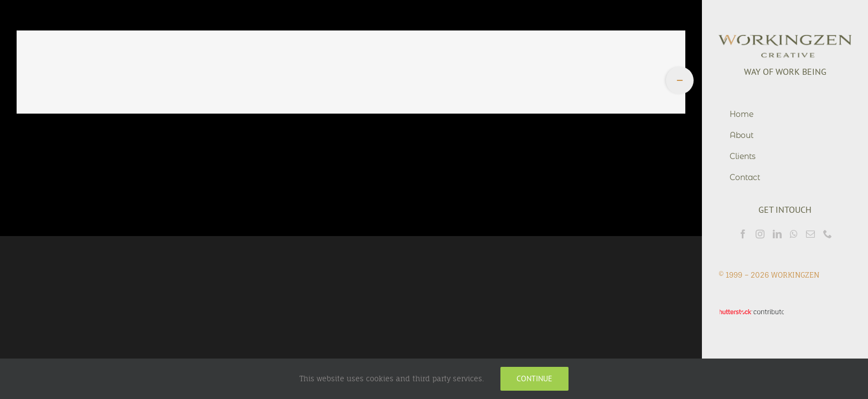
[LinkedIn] (777, 234)
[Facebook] (743, 234)
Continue (534, 378)
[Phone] (828, 234)
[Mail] (810, 234)
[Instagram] (760, 234)
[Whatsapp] (794, 234)
